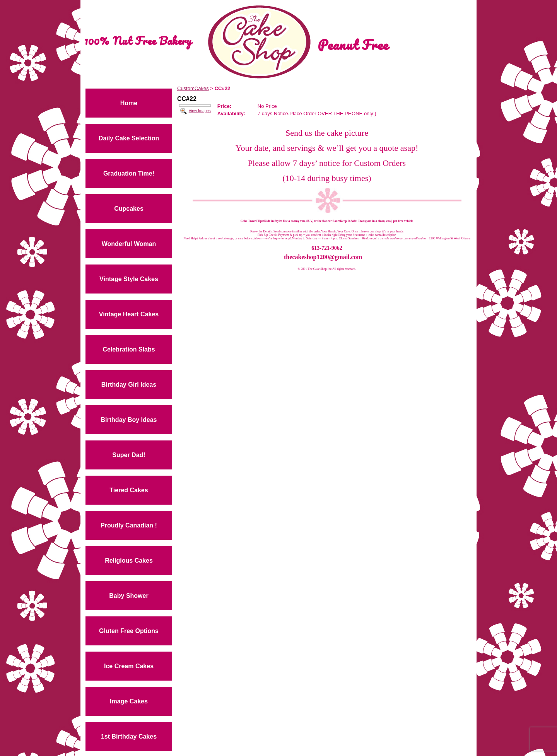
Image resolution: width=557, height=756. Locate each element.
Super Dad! (129, 455)
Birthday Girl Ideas (129, 385)
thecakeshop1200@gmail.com (323, 257)
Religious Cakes (129, 561)
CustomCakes (193, 88)
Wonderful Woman (129, 244)
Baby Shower (129, 596)
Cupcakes (129, 209)
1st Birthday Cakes (129, 736)
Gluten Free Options (129, 631)
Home (129, 103)
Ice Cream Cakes (129, 666)
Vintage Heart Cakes (129, 314)
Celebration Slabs (129, 349)
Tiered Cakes (129, 490)
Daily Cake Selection (129, 138)
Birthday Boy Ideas (129, 420)
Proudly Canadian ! (129, 525)
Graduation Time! (129, 173)
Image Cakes (129, 701)
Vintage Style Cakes (129, 279)
